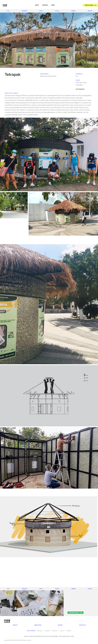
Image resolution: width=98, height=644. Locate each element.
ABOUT (37, 5)
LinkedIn (47, 631)
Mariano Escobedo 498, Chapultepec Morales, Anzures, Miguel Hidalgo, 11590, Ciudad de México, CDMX (49, 636)
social (57, 11)
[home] (4, 5)
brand (74, 11)
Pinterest (69, 631)
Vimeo (62, 631)
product (24, 11)
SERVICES (38, 625)
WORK (53, 5)
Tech (41, 11)
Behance (55, 631)
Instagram (39, 631)
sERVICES (45, 5)
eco (8, 11)
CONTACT (83, 625)
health (90, 11)
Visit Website (80, 89)
